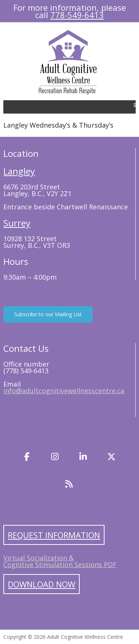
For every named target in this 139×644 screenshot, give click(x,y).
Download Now (42, 584)
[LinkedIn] (83, 457)
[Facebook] (27, 457)
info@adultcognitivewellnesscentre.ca (64, 391)
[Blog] (69, 484)
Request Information (54, 535)
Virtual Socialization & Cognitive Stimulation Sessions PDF (60, 561)
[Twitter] (112, 457)
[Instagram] (55, 457)
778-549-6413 (77, 15)
